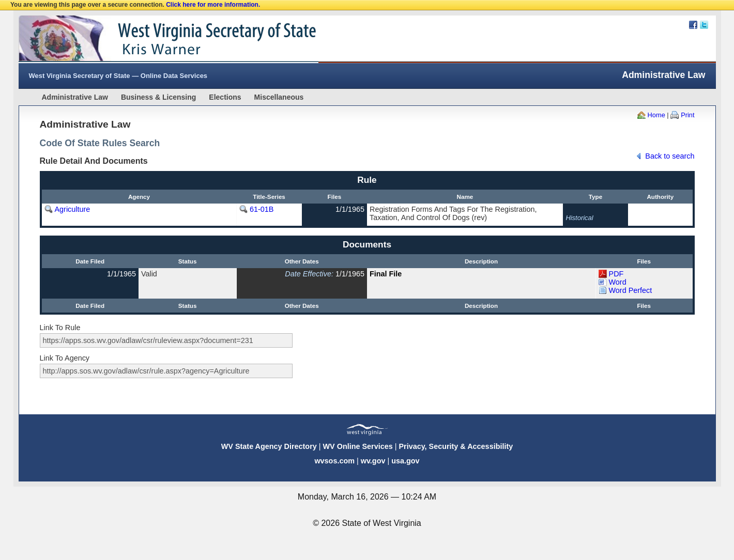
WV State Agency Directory (269, 446)
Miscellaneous (279, 97)
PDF (616, 274)
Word (618, 282)
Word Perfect (631, 290)
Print (687, 115)
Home (656, 115)
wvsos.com (334, 461)
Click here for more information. (213, 5)
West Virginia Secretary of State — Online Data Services (118, 76)
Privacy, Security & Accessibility (456, 446)
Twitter (704, 25)
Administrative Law (75, 97)
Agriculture (73, 209)
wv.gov (373, 461)
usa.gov (405, 461)
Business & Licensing (158, 97)
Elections (225, 97)
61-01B (262, 209)
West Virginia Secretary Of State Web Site (152, 39)
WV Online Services (358, 446)
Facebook (693, 25)
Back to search (670, 156)
